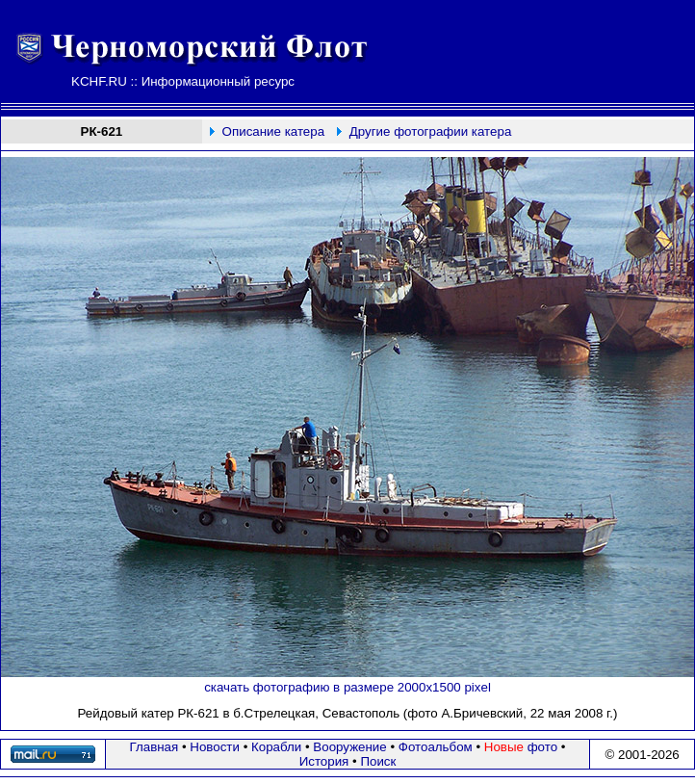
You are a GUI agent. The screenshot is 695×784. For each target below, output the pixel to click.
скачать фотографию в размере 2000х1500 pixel (347, 687)
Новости (215, 747)
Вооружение (349, 747)
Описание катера (273, 131)
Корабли (276, 747)
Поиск (378, 761)
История (324, 761)
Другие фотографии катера (431, 131)
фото (521, 747)
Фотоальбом (436, 747)
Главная (154, 747)
